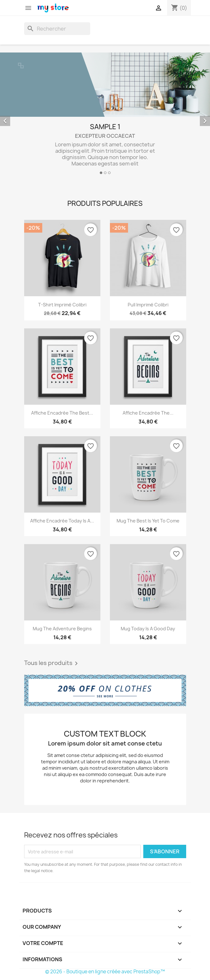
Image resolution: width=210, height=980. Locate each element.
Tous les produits (52, 663)
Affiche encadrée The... (148, 413)
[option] (105, 116)
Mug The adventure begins (62, 629)
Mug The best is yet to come (148, 521)
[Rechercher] (57, 29)
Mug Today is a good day (148, 629)
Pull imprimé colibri (148, 305)
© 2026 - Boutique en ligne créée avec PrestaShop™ (105, 972)
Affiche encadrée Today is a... (62, 521)
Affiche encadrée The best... (62, 413)
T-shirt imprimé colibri (62, 305)
